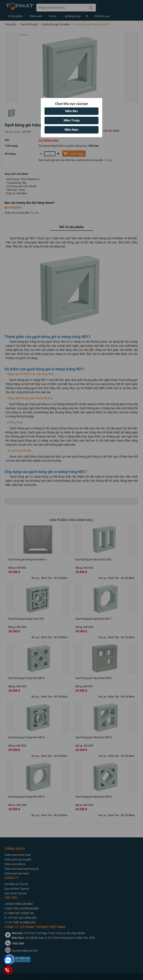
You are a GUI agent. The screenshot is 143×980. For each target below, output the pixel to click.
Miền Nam (71, 130)
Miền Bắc (71, 111)
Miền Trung (72, 120)
